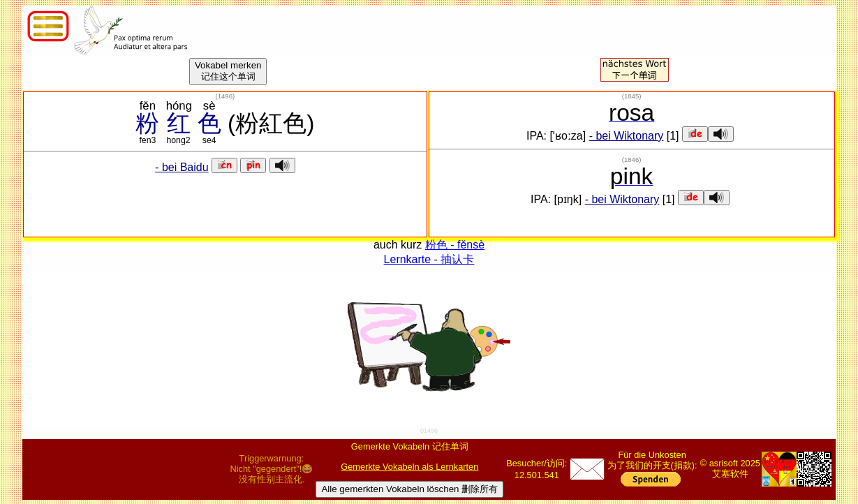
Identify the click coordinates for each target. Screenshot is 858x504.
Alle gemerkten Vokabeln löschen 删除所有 (409, 489)
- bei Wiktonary (627, 136)
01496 (429, 431)
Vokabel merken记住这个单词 (228, 71)
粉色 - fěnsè (455, 245)
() (225, 96)
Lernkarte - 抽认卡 (429, 259)
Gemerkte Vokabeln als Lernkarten (409, 467)
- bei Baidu (182, 167)
